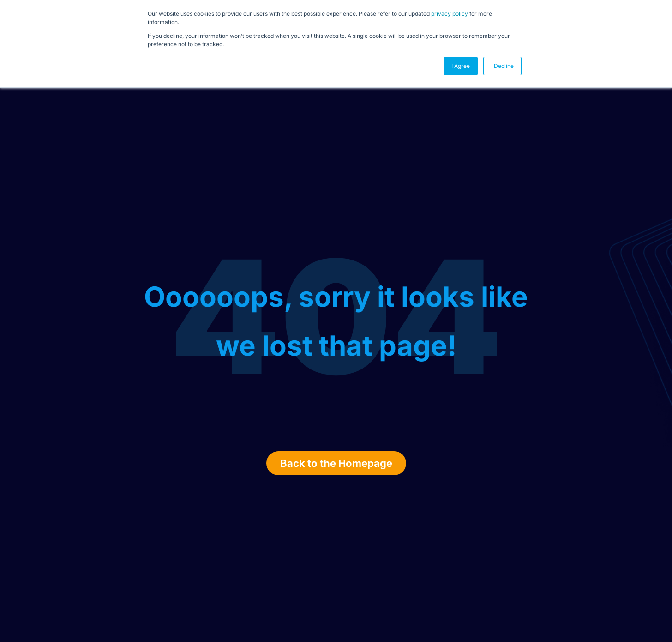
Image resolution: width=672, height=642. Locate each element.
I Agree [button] (461, 66)
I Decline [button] (502, 66)
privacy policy (450, 14)
